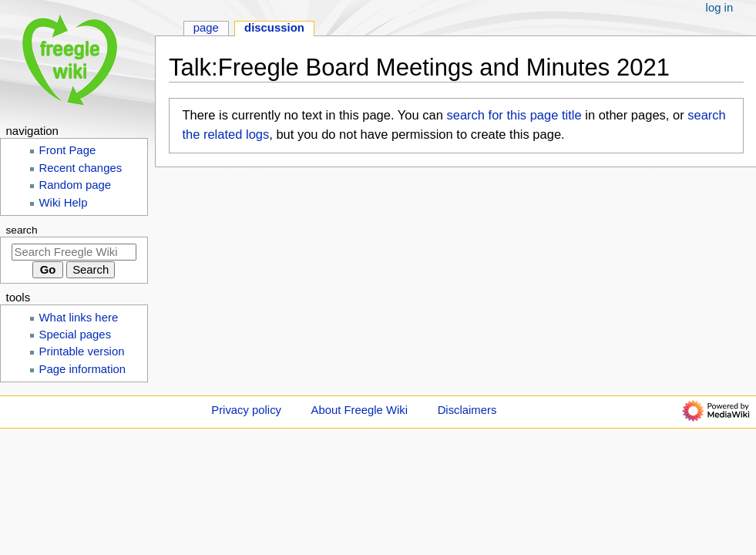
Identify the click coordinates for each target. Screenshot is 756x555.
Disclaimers (467, 410)
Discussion (274, 28)
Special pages (76, 335)
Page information (83, 369)
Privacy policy (246, 410)
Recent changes (81, 168)
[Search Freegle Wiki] (74, 252)
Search (22, 230)
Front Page (68, 150)
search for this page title (514, 115)
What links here (79, 318)
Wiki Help (64, 203)
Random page (76, 185)
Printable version (82, 351)
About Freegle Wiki (360, 410)
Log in (720, 8)
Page (206, 28)
